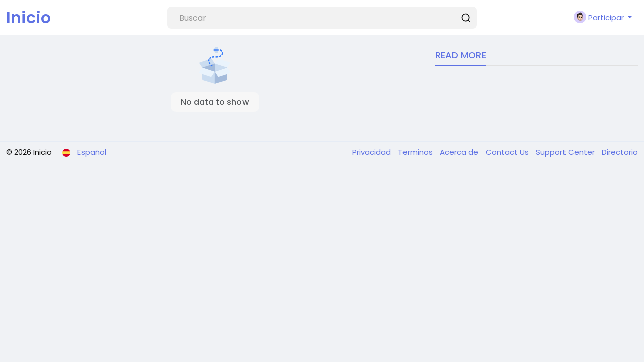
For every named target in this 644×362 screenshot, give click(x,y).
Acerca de (460, 152)
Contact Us (508, 152)
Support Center (566, 152)
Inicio (28, 17)
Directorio (620, 152)
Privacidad (373, 152)
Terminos (416, 152)
